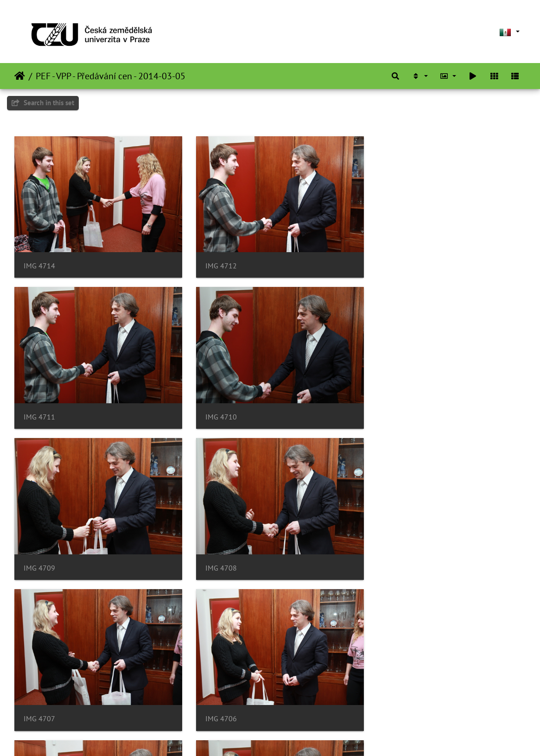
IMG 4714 (39, 261)
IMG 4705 (389, 554)
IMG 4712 (215, 261)
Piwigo (292, 737)
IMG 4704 (39, 701)
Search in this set (43, 103)
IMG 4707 (39, 554)
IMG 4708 (389, 408)
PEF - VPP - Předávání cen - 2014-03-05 (111, 76)
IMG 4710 (39, 408)
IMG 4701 (389, 701)
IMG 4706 (215, 554)
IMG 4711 (389, 261)
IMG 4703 (215, 701)
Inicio (20, 76)
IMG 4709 (215, 408)
